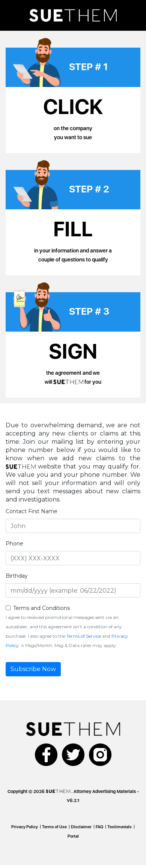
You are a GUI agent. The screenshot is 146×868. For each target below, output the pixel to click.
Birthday (17, 576)
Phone (14, 544)
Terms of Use (54, 827)
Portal (73, 836)
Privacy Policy (25, 827)
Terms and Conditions (41, 608)
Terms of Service (84, 636)
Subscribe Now (33, 669)
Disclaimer (81, 827)
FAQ (99, 827)
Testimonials (120, 827)
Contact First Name (32, 511)
